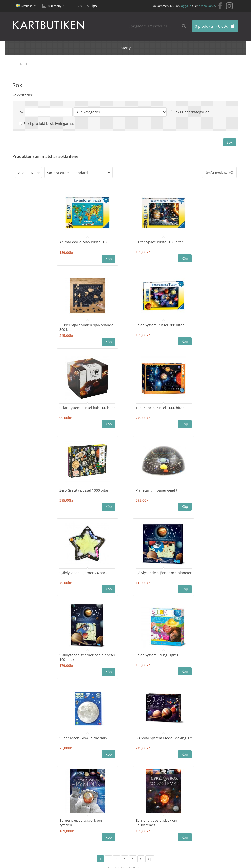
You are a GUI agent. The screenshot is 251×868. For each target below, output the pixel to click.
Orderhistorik (116, 774)
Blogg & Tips (87, 6)
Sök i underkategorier (191, 112)
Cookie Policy (206, 806)
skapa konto (207, 6)
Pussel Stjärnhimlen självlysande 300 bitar (188, 244)
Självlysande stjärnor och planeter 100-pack (123, 492)
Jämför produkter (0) (219, 172)
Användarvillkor (208, 824)
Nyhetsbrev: (105, 739)
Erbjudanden (161, 768)
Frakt (200, 830)
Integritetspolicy (209, 812)
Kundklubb (205, 800)
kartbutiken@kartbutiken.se (219, 776)
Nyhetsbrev (114, 786)
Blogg (155, 774)
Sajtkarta (67, 774)
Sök (25, 64)
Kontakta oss (70, 768)
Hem (16, 64)
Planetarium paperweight (123, 407)
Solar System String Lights (191, 489)
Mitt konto (113, 768)
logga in (186, 6)
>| (150, 693)
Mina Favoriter (117, 780)
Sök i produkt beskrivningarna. (49, 123)
